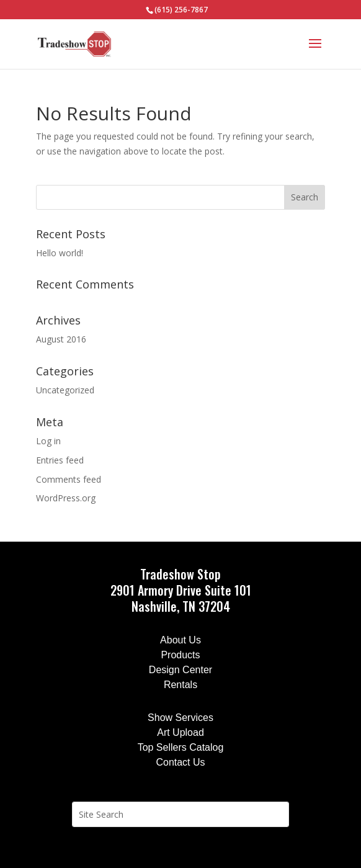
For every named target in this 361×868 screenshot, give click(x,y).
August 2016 (61, 339)
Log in (48, 441)
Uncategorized (65, 390)
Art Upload (180, 732)
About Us (180, 640)
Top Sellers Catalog (181, 747)
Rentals (180, 685)
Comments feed (69, 479)
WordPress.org (66, 498)
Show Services (180, 718)
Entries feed (60, 460)
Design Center (180, 670)
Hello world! (60, 253)
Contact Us (180, 762)
